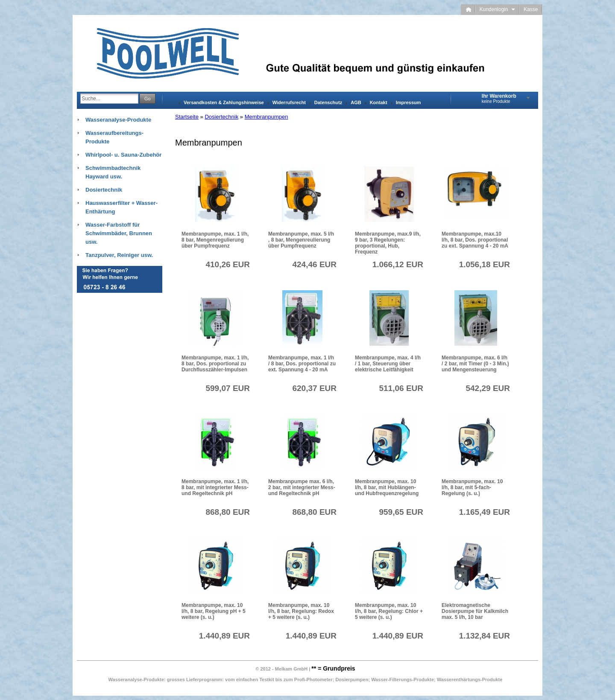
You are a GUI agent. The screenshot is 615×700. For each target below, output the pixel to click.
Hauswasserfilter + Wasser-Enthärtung (122, 207)
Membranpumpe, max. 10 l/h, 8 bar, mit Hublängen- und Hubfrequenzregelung (387, 487)
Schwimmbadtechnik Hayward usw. (113, 172)
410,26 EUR (228, 264)
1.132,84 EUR (485, 636)
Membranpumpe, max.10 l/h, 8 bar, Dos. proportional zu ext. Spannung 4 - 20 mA (475, 240)
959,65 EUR (401, 512)
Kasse (531, 9)
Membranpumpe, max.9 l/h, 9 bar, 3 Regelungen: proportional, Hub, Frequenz (388, 243)
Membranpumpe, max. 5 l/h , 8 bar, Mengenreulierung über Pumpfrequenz (301, 240)
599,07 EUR (228, 388)
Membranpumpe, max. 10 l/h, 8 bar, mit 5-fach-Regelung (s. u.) (472, 487)
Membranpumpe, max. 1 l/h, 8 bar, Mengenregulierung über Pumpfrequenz (215, 240)
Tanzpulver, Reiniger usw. (119, 255)
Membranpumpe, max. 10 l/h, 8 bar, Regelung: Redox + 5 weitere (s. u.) (301, 611)
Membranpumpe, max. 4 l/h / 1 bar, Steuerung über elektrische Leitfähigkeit (388, 364)
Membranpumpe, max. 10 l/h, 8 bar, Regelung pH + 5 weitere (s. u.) (214, 611)
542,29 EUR (488, 388)
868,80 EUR (228, 512)
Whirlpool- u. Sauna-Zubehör (123, 155)
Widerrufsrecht (289, 102)
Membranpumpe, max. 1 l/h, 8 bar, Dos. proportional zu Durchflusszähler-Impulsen (215, 364)
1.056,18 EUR (485, 264)
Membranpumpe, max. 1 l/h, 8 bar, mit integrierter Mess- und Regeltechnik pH (215, 487)
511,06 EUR (401, 388)
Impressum (409, 102)
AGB (356, 102)
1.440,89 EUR (224, 636)
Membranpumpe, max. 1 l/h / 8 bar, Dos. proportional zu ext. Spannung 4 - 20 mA (302, 364)
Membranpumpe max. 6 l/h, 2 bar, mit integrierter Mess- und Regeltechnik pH (302, 487)
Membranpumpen (266, 117)
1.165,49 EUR (485, 512)
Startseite (187, 117)
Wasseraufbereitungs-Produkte (114, 137)
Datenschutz (328, 102)
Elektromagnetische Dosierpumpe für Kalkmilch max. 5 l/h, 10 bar (475, 611)
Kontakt (379, 102)
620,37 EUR (314, 388)
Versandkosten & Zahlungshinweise (224, 102)
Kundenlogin (497, 9)
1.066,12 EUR (398, 264)
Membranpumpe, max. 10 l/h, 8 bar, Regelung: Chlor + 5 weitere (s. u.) (389, 611)
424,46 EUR (314, 264)
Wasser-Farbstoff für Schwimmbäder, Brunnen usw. (119, 233)
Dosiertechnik (221, 117)
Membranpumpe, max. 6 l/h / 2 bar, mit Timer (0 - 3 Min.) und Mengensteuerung (475, 364)
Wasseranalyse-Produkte (118, 120)
